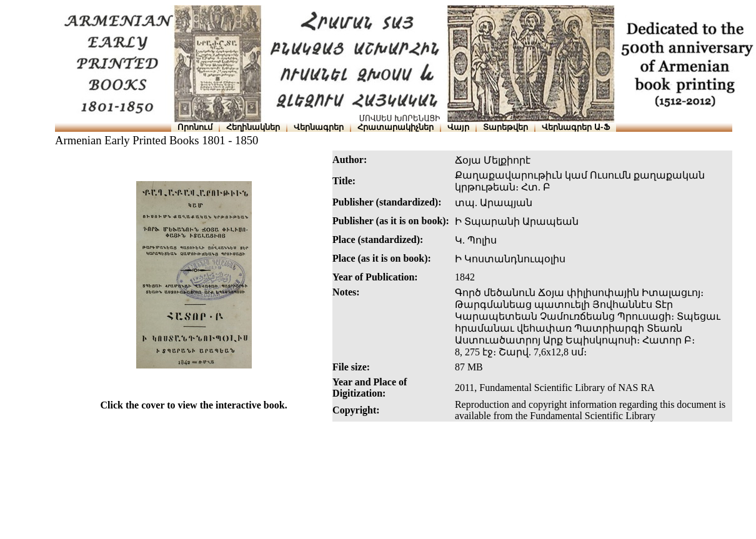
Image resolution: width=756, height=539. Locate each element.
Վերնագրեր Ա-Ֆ (575, 127)
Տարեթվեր (505, 127)
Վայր (458, 127)
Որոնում (195, 127)
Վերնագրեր (319, 127)
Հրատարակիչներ (395, 127)
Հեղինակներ (253, 127)
